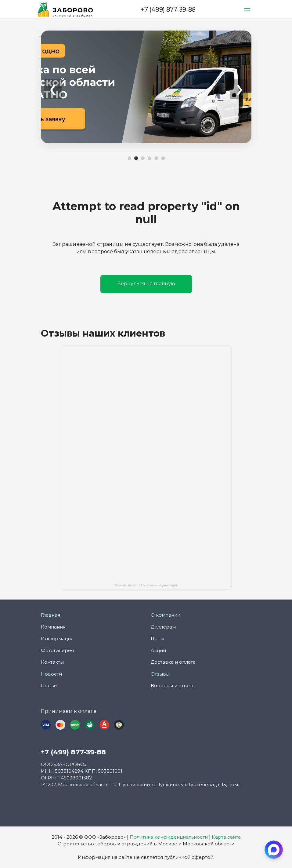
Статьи (49, 686)
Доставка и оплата (173, 662)
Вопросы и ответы (173, 686)
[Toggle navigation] (247, 9)
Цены (157, 638)
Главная (50, 615)
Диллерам (163, 627)
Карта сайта (226, 837)
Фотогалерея (57, 650)
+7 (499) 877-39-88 (168, 9)
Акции (158, 650)
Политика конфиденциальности (169, 837)
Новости (51, 674)
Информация (57, 638)
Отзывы (160, 674)
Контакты (52, 662)
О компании (166, 615)
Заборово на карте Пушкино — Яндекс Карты (146, 585)
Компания (53, 627)
